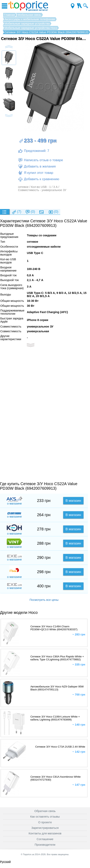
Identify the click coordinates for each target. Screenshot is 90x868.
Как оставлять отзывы (45, 817)
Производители (45, 845)
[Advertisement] (44, 200)
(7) (16, 212)
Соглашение (45, 839)
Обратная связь (45, 811)
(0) (30, 212)
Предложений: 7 (33, 151)
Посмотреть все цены (44, 600)
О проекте (45, 822)
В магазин (73, 501)
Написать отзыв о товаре (40, 160)
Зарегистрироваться (45, 828)
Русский (5, 862)
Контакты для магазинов (45, 833)
